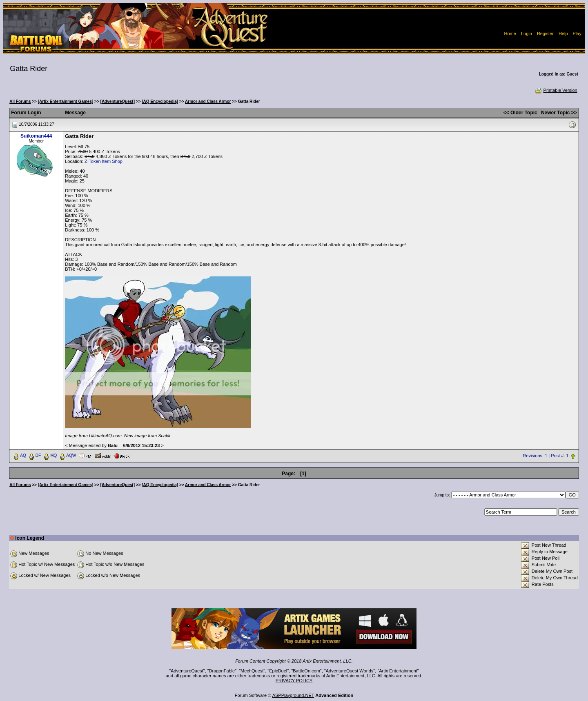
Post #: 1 (560, 456)
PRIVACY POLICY (294, 681)
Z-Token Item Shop (104, 161)
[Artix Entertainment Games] (66, 101)
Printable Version (556, 90)
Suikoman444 (36, 136)
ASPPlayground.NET (293, 695)
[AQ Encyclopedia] (160, 101)
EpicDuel (278, 671)
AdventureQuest (187, 671)
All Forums (20, 101)
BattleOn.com (306, 671)
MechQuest (252, 671)
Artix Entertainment (398, 671)
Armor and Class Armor (208, 101)
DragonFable (222, 671)
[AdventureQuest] (118, 101)
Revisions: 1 (535, 456)
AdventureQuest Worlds (350, 671)
